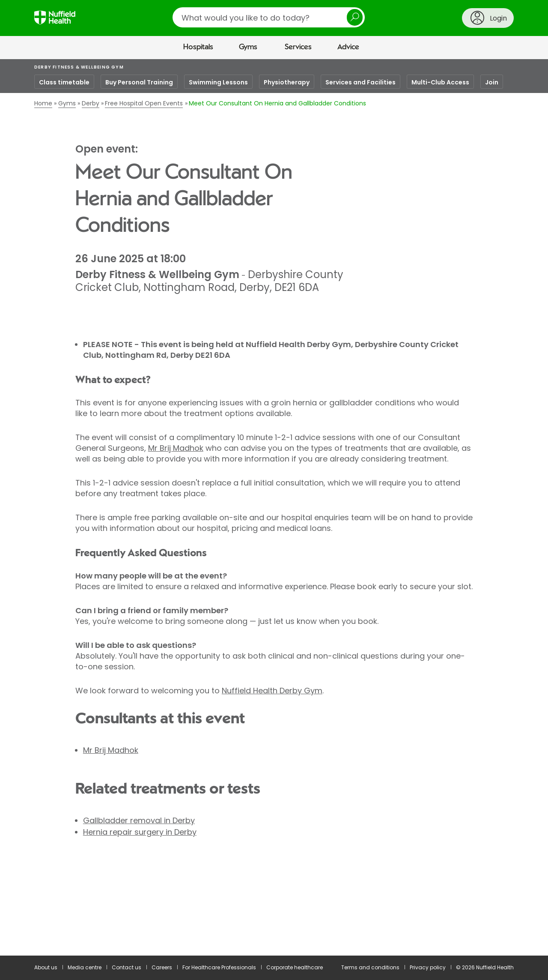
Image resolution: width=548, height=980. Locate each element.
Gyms (248, 47)
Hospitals (198, 47)
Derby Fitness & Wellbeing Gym (79, 67)
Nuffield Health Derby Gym (272, 691)
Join (492, 82)
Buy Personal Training (139, 82)
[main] (274, 508)
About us (46, 967)
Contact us (127, 967)
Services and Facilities (360, 82)
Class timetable (64, 82)
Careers (162, 967)
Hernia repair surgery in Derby (140, 832)
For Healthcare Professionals (219, 967)
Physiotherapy (287, 82)
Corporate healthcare (295, 967)
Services (298, 47)
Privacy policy (428, 967)
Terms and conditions (370, 967)
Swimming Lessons (218, 82)
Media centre (85, 967)
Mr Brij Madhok (176, 448)
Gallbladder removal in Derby (139, 820)
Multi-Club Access (440, 82)
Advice (348, 47)
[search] (269, 17)
